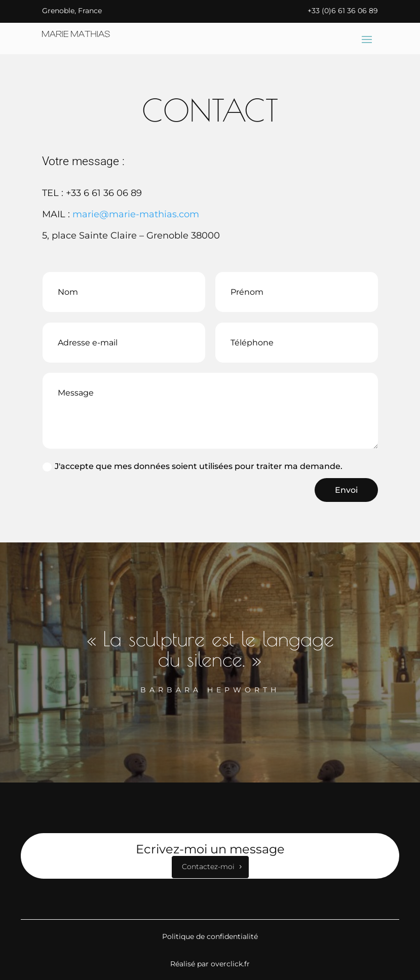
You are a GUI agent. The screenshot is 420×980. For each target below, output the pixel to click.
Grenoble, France (72, 11)
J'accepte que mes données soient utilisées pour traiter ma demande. (193, 466)
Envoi (346, 490)
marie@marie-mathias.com (136, 214)
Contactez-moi (208, 867)
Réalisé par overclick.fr (210, 964)
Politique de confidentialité (210, 936)
